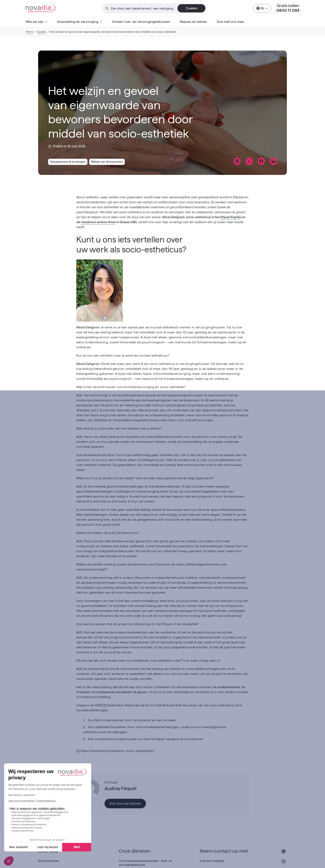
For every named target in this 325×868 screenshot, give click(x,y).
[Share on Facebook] (261, 161)
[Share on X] (249, 161)
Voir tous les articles (125, 803)
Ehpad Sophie (230, 217)
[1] (104, 705)
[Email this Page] (273, 161)
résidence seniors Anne (98, 222)
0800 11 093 (288, 10)
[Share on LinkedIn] (237, 161)
